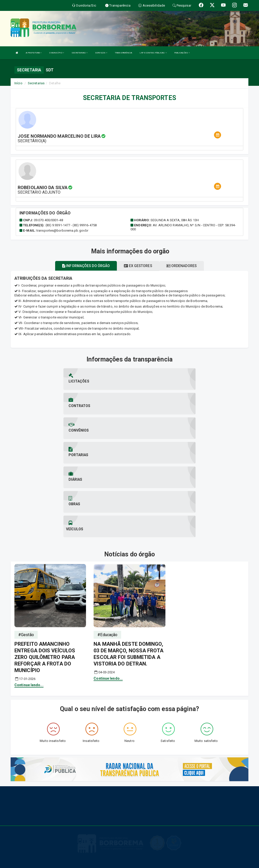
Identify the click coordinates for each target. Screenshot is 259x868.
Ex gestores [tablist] (138, 266)
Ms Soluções (112, 862)
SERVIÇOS (101, 53)
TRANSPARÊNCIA (123, 53)
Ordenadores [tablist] (182, 266)
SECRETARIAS (80, 53)
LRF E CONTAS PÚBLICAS (153, 53)
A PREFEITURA (34, 53)
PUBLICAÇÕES (182, 53)
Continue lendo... (29, 611)
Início (18, 83)
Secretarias (36, 83)
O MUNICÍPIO (57, 53)
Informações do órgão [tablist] (86, 266)
